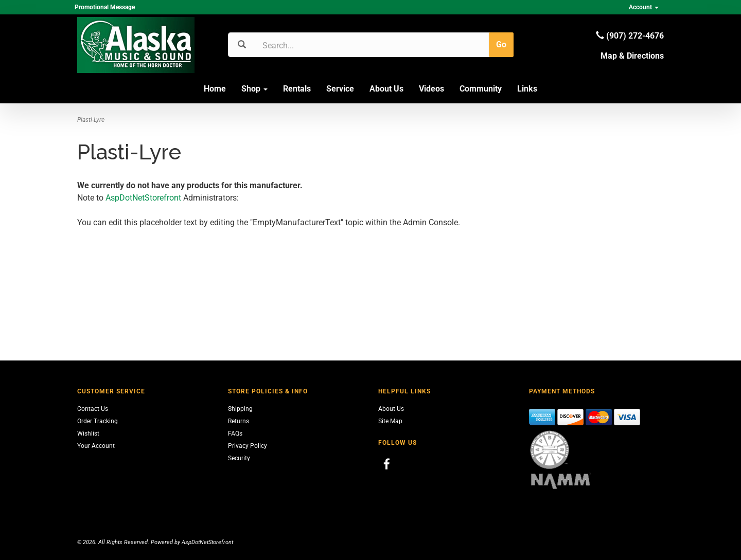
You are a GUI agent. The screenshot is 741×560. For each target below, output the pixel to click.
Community (481, 89)
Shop (254, 89)
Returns (239, 421)
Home (215, 89)
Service (340, 89)
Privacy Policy (248, 446)
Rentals (297, 89)
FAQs (235, 433)
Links (527, 89)
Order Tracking (98, 421)
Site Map (390, 421)
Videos (431, 89)
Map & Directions (632, 56)
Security (239, 458)
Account (644, 7)
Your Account (96, 446)
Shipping (240, 409)
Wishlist (88, 433)
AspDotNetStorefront (143, 198)
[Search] (312, 45)
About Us (386, 89)
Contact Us (93, 409)
